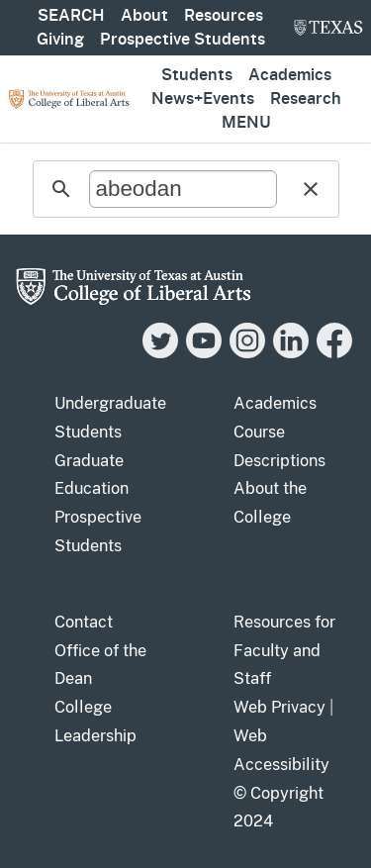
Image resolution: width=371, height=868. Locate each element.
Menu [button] (246, 123)
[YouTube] (204, 353)
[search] (183, 189)
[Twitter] (160, 353)
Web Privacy (279, 707)
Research (306, 99)
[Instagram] (247, 353)
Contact (84, 622)
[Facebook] (334, 353)
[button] (311, 189)
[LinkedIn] (291, 353)
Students (197, 75)
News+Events (203, 99)
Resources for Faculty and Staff (284, 651)
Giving (60, 40)
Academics (290, 75)
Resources (224, 16)
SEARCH (71, 16)
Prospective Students (183, 40)
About (144, 16)
